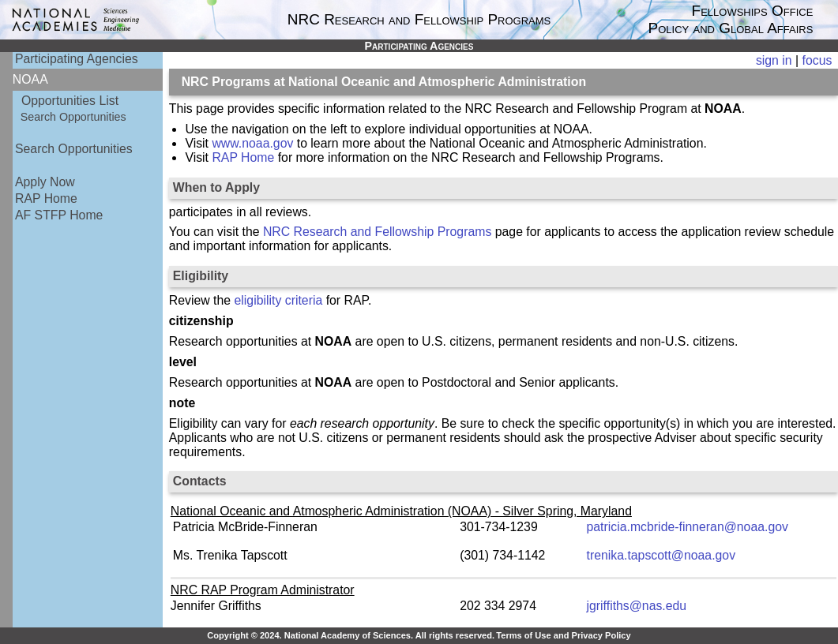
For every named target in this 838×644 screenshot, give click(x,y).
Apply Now (45, 182)
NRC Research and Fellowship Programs (377, 232)
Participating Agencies (77, 59)
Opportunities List (70, 101)
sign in (774, 60)
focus (817, 60)
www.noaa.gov (252, 143)
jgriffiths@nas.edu (637, 606)
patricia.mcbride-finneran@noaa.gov (688, 527)
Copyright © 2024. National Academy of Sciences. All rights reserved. (351, 635)
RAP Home (46, 198)
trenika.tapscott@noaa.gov (661, 555)
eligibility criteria (279, 300)
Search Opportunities (73, 117)
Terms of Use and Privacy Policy (563, 635)
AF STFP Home (59, 215)
